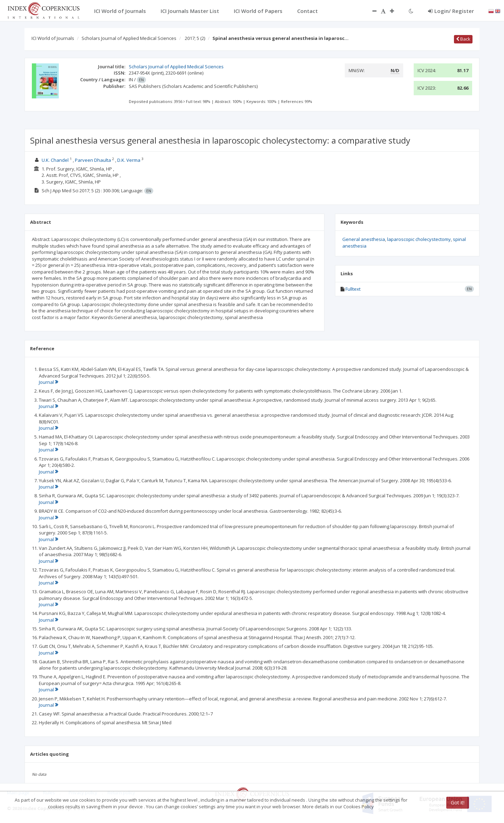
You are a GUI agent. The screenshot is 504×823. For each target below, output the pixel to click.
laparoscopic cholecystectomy (419, 239)
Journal (48, 382)
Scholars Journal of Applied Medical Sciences (129, 38)
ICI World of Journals (53, 38)
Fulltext (353, 289)
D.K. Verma (129, 160)
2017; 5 (195, 38)
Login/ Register (451, 11)
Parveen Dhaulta (93, 160)
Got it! (458, 803)
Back (463, 39)
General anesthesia (364, 239)
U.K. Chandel (55, 160)
